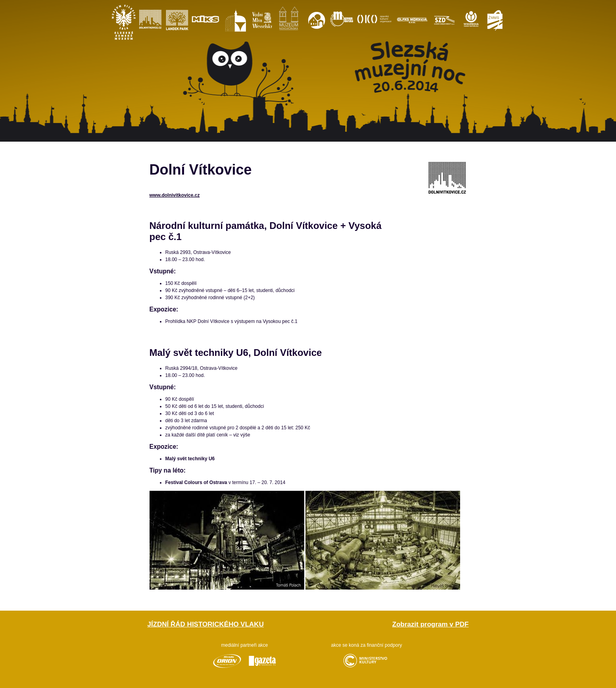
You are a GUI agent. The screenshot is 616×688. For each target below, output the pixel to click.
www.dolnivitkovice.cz (175, 195)
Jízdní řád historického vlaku (206, 624)
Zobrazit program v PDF (431, 624)
